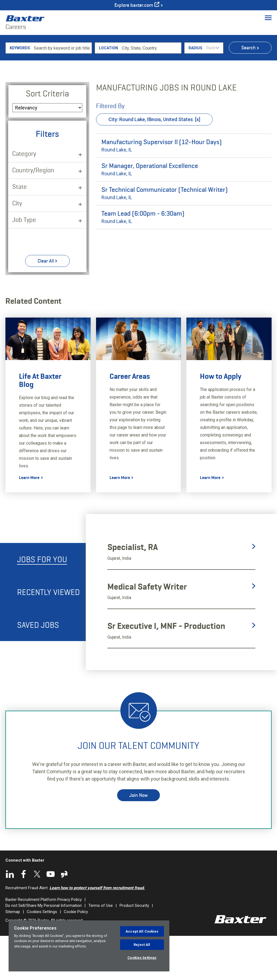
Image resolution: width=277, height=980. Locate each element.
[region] (89, 946)
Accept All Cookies (142, 931)
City (17, 247)
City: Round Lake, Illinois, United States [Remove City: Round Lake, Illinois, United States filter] (151, 163)
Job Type (24, 263)
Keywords (20, 92)
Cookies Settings (142, 958)
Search (248, 92)
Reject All (142, 945)
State (19, 230)
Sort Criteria (47, 137)
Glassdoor (64, 918)
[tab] (43, 603)
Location (108, 92)
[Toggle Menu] (268, 18)
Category (24, 197)
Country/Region (33, 214)
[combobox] (150, 92)
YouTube (51, 918)
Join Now (138, 839)
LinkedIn (10, 918)
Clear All (46, 305)
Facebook (24, 918)
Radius (195, 92)
